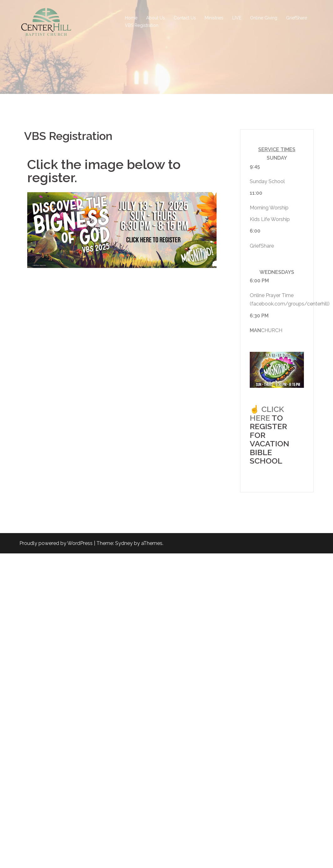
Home (131, 18)
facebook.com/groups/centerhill (290, 304)
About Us (156, 18)
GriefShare (297, 18)
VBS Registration (142, 25)
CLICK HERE (267, 413)
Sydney (124, 543)
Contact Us (185, 18)
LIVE (237, 18)
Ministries (214, 18)
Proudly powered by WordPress (56, 543)
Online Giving (264, 18)
